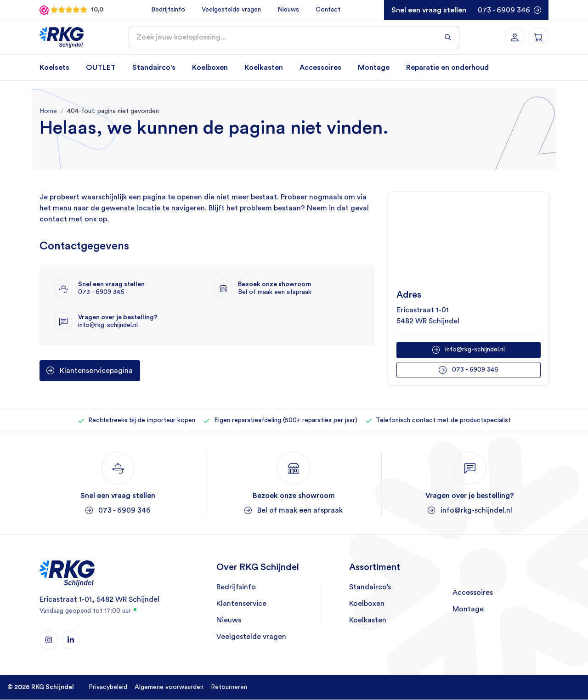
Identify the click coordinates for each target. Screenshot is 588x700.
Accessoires (320, 68)
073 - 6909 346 (504, 10)
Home (48, 112)
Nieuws (286, 10)
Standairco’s (370, 588)
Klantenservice (241, 604)
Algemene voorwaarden (169, 688)
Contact (326, 10)
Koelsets (54, 68)
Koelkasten (264, 68)
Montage (374, 68)
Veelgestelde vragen (229, 10)
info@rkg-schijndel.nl (475, 350)
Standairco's (154, 68)
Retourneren (229, 688)
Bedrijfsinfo (166, 10)
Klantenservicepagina (96, 371)
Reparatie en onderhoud (447, 68)
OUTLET (101, 68)
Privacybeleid (108, 688)
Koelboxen (210, 68)
